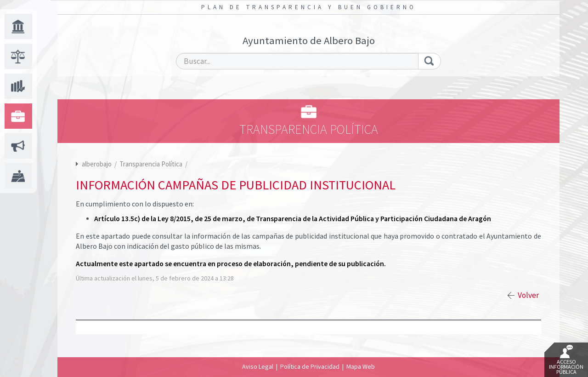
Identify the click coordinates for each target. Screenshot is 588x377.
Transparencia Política (152, 164)
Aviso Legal (258, 366)
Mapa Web (361, 366)
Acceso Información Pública (566, 360)
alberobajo (97, 164)
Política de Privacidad (310, 366)
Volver (528, 295)
